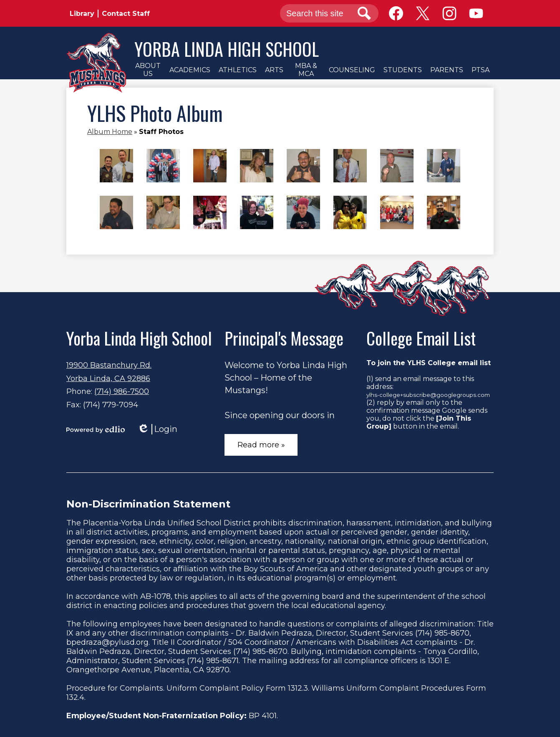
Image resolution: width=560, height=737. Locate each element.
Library (82, 14)
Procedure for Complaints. (115, 688)
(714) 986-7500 (122, 391)
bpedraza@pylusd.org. (108, 642)
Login (157, 429)
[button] (148, 70)
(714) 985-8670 (442, 633)
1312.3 (298, 688)
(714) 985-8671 (213, 661)
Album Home (110, 132)
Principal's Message (284, 338)
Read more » (261, 445)
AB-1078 (155, 596)
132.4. (76, 697)
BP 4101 (263, 716)
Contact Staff (126, 14)
